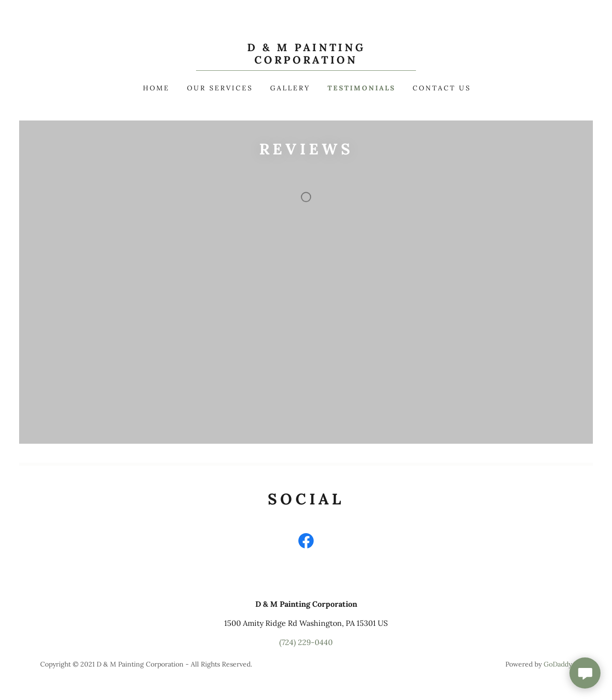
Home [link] (156, 88)
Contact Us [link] (442, 88)
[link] (306, 61)
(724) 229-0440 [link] (306, 642)
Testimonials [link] (361, 88)
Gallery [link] (290, 88)
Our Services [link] (220, 88)
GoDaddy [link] (558, 664)
